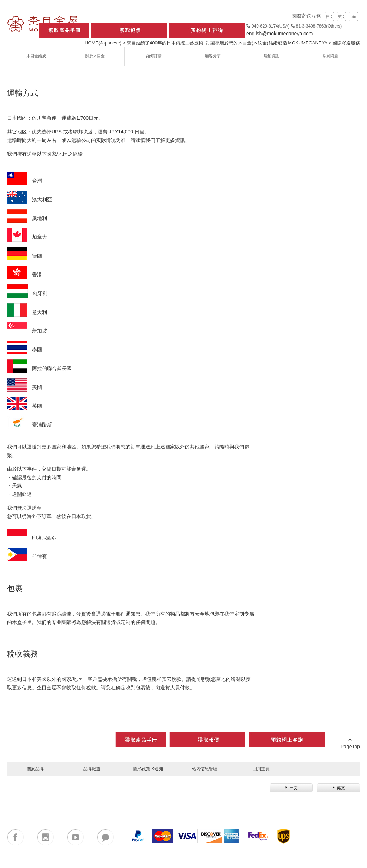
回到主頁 (261, 769)
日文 (330, 17)
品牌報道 (92, 769)
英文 (342, 17)
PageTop (350, 744)
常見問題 (330, 56)
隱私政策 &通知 (148, 769)
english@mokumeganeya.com (280, 34)
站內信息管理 (205, 769)
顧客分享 (213, 56)
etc (353, 17)
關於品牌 (35, 769)
